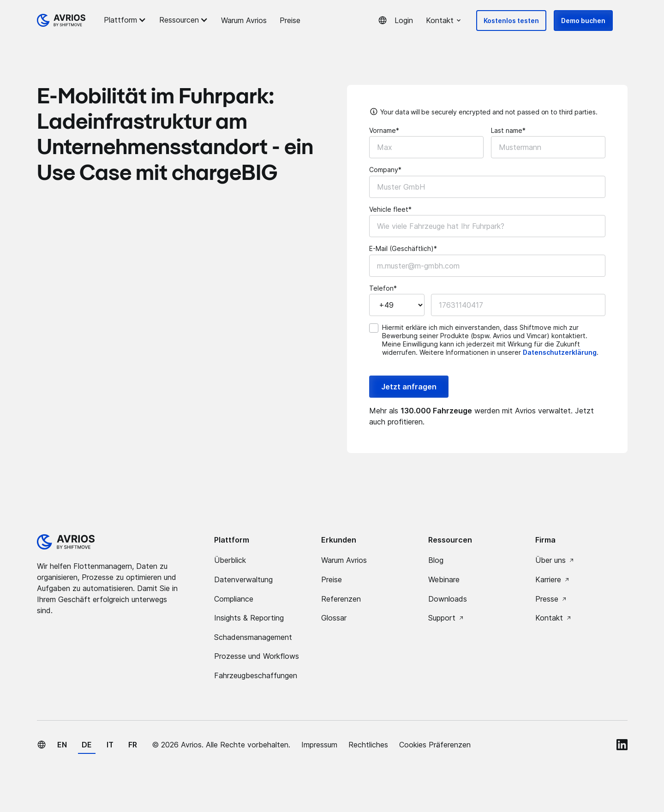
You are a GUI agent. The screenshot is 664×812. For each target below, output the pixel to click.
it (110, 745)
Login (404, 20)
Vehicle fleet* (390, 209)
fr (133, 745)
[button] (126, 20)
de (87, 745)
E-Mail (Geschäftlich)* (403, 248)
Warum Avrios (244, 20)
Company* (385, 170)
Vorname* (384, 130)
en (62, 745)
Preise (290, 20)
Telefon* (383, 288)
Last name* (508, 130)
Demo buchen (583, 21)
